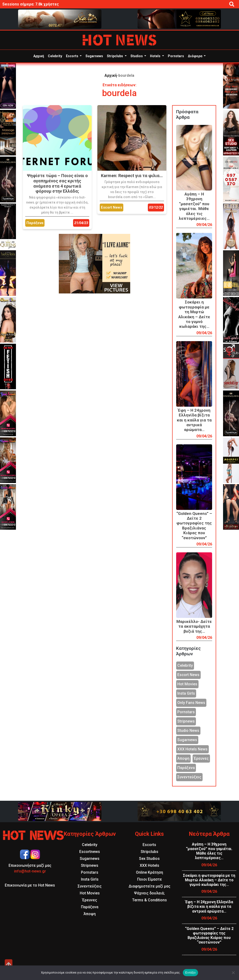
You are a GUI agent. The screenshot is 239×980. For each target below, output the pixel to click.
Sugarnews (94, 56)
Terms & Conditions (149, 900)
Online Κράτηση (149, 872)
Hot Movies (187, 684)
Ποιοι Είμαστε (149, 879)
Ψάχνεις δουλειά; (149, 893)
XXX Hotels (149, 865)
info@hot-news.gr (30, 871)
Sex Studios (149, 859)
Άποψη (183, 758)
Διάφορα (195, 56)
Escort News (188, 675)
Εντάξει (190, 972)
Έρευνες (201, 758)
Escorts (72, 56)
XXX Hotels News (192, 749)
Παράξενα (186, 768)
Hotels (156, 56)
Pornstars (176, 56)
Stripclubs (115, 56)
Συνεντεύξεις (189, 777)
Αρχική (39, 56)
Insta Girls (186, 693)
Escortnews (90, 852)
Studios (137, 56)
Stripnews (186, 721)
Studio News (188, 731)
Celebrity (55, 56)
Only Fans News (191, 703)
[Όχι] (233, 973)
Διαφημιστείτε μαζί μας (149, 886)
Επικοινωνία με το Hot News (30, 885)
